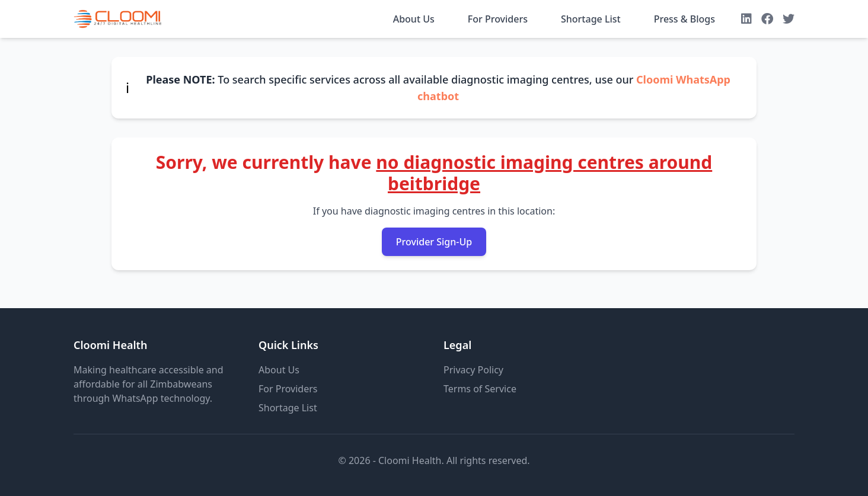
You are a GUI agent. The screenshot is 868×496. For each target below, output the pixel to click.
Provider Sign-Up (434, 242)
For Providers (498, 19)
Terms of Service (480, 389)
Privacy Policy (473, 370)
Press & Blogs (684, 19)
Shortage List (591, 19)
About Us (414, 19)
